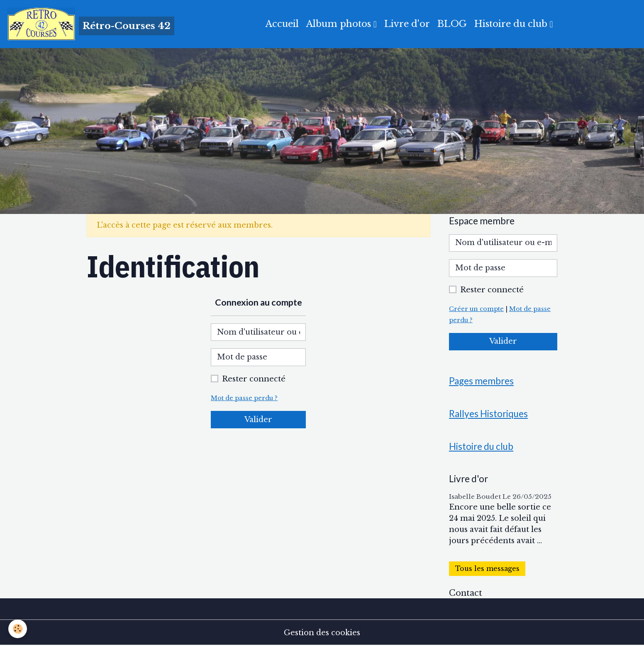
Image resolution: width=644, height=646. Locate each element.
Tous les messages (487, 569)
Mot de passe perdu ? (244, 398)
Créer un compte (476, 309)
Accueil (282, 24)
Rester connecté (254, 379)
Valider (258, 420)
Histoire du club (512, 24)
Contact (466, 593)
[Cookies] (18, 629)
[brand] (91, 24)
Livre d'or (407, 24)
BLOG (452, 24)
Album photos (340, 24)
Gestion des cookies (322, 633)
